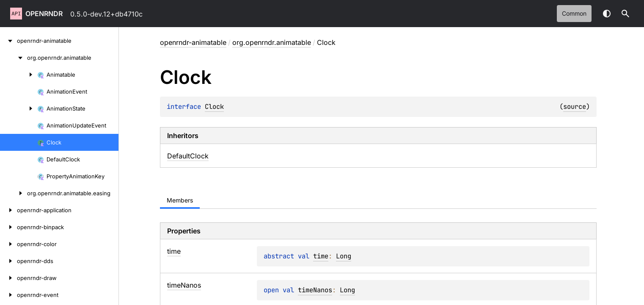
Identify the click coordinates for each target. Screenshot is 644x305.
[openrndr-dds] (8, 261)
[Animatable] (19, 75)
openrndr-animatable (193, 42)
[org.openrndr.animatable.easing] (14, 193)
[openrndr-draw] (8, 278)
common (574, 13)
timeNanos (315, 290)
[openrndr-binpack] (8, 227)
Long (344, 256)
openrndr (44, 14)
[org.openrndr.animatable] (14, 58)
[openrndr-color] (8, 244)
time (321, 256)
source (575, 107)
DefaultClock (188, 156)
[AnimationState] (19, 108)
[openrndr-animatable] (8, 41)
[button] (625, 14)
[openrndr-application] (8, 210)
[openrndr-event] (8, 295)
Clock (214, 107)
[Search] (625, 14)
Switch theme (607, 14)
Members (180, 200)
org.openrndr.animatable (272, 42)
